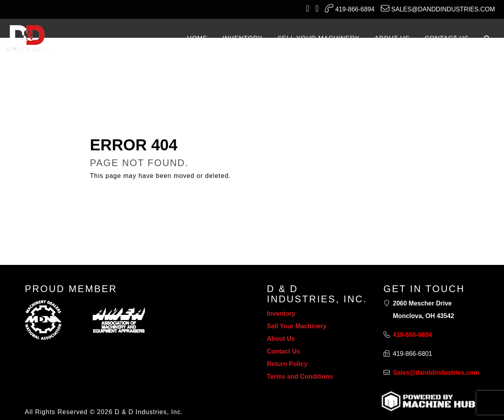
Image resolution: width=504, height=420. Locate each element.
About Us (281, 339)
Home (197, 38)
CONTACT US (447, 38)
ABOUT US (392, 38)
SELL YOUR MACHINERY (319, 38)
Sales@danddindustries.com (438, 8)
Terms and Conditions (300, 377)
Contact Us (283, 351)
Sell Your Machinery (297, 326)
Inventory (281, 314)
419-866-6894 (350, 8)
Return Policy (287, 364)
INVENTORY (243, 38)
